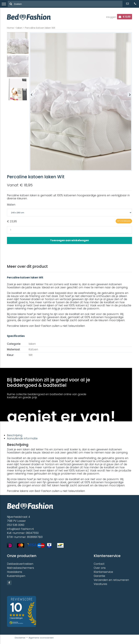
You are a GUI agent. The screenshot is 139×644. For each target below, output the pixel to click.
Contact (99, 564)
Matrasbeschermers (20, 568)
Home (10, 28)
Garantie (99, 576)
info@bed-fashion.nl (20, 529)
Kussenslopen (16, 576)
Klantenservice (103, 572)
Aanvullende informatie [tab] (22, 438)
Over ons (100, 568)
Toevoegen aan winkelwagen (69, 240)
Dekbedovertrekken (20, 564)
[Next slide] (130, 95)
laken (19, 28)
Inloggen (111, 17)
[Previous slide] (32, 95)
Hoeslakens (15, 572)
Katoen (33, 349)
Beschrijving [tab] (15, 435)
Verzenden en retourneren (111, 580)
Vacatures (100, 584)
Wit (31, 355)
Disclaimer (20, 638)
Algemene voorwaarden (41, 638)
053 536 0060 (16, 525)
